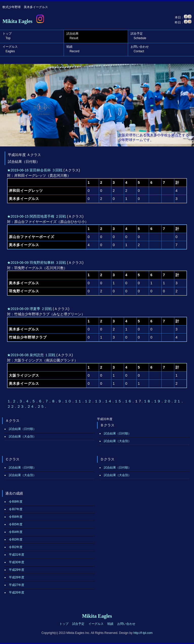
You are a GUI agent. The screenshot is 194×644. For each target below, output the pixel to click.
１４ (109, 401)
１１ (79, 401)
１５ (118, 401)
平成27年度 (17, 585)
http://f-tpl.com (143, 633)
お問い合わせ (140, 49)
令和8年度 (16, 502)
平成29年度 (17, 570)
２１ (178, 401)
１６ (129, 401)
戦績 (73, 49)
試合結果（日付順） (22, 429)
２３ (21, 406)
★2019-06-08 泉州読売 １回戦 (31, 355)
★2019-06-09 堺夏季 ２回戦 (29, 309)
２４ (31, 406)
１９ (158, 401)
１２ (88, 401)
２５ (41, 406)
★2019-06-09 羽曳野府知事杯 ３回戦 (37, 263)
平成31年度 (17, 555)
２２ (11, 406)
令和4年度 (16, 532)
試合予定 (138, 36)
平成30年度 (17, 562)
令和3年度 (16, 539)
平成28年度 (17, 577)
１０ (68, 401)
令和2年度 (16, 547)
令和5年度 (16, 524)
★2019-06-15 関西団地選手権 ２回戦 (37, 216)
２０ (168, 401)
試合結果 (72, 36)
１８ (148, 401)
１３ (99, 401)
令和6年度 (16, 517)
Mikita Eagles (17, 21)
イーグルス (10, 49)
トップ (7, 36)
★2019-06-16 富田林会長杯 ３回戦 (35, 170)
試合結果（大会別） (22, 436)
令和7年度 (16, 509)
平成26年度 (17, 593)
